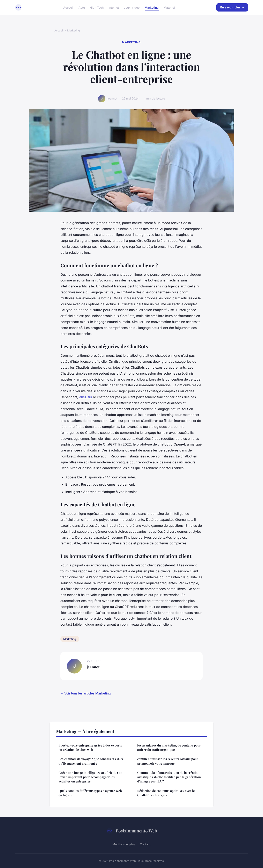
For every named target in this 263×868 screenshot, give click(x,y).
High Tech (97, 7)
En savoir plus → (232, 7)
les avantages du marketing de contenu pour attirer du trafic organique (169, 747)
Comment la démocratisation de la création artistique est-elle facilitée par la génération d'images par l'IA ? (169, 777)
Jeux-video (132, 7)
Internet (114, 7)
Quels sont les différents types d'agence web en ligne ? (90, 793)
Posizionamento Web (132, 831)
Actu (82, 7)
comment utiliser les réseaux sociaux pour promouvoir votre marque (168, 761)
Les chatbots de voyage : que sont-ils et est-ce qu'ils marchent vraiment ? (91, 761)
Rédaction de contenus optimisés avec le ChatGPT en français (166, 793)
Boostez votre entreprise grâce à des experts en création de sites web (90, 747)
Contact (145, 844)
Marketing (152, 7)
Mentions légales (124, 844)
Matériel (169, 7)
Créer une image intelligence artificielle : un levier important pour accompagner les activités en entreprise (91, 777)
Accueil (68, 7)
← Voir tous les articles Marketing (86, 693)
